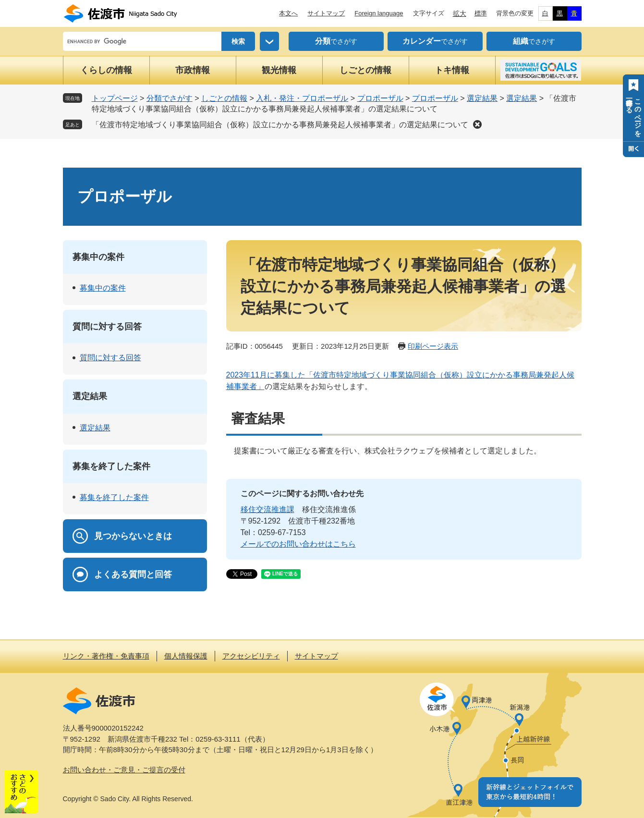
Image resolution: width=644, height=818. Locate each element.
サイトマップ (326, 13)
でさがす (336, 41)
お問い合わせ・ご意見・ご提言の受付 (124, 770)
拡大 (460, 13)
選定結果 (482, 98)
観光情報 (279, 70)
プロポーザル (380, 98)
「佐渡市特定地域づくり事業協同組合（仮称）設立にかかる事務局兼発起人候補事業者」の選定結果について (280, 125)
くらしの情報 (106, 70)
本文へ (288, 13)
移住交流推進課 (267, 509)
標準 (481, 13)
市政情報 (193, 70)
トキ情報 (452, 70)
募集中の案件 (98, 257)
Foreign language (379, 13)
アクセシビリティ (251, 656)
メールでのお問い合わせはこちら (298, 544)
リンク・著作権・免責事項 (106, 656)
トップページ (115, 98)
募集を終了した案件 (111, 466)
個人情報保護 (186, 656)
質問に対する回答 (107, 327)
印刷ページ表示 (433, 346)
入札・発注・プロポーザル (302, 98)
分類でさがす (170, 98)
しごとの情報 (365, 70)
